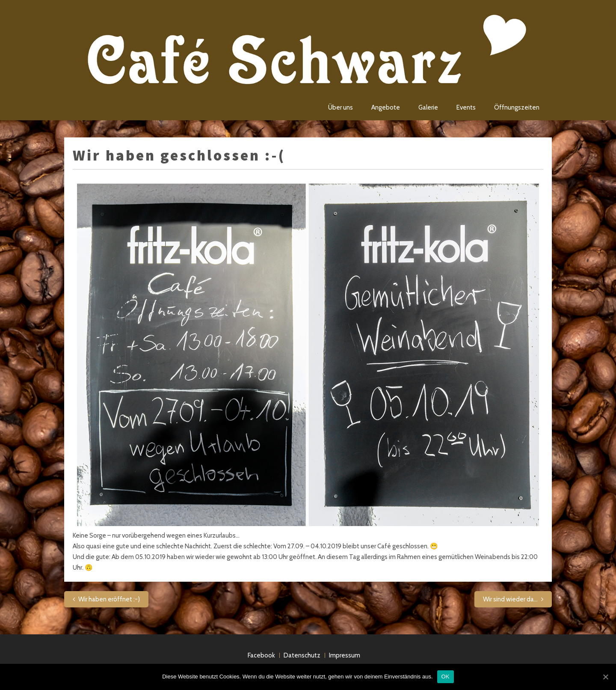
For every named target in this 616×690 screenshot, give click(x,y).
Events (466, 107)
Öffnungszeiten (517, 107)
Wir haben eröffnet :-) (109, 599)
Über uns (341, 107)
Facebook (261, 655)
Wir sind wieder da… (510, 599)
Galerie (428, 107)
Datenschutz (302, 655)
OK (446, 677)
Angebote (386, 107)
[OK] (605, 677)
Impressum (345, 655)
